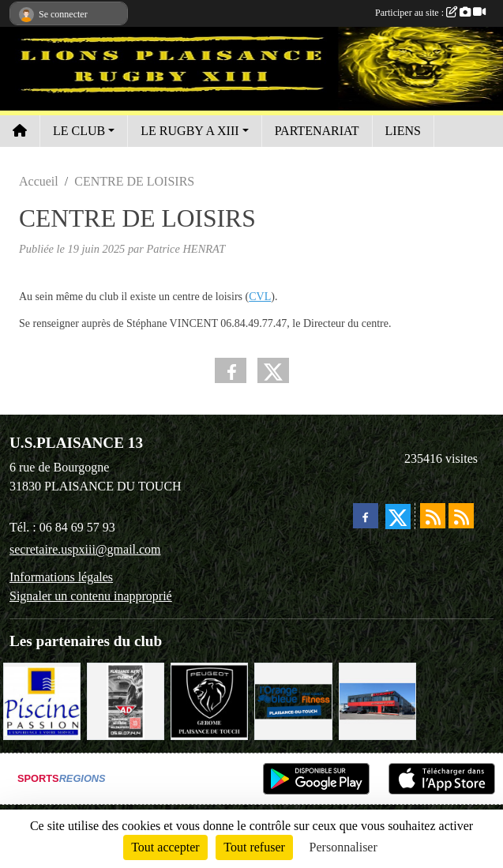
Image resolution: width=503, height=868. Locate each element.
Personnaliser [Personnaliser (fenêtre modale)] (343, 847)
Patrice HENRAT (186, 249)
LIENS (403, 131)
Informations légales (61, 577)
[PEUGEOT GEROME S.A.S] (209, 700)
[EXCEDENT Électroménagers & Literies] (377, 700)
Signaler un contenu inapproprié (91, 596)
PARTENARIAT (317, 131)
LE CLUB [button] (79, 131)
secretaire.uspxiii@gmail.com (85, 549)
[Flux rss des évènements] (461, 516)
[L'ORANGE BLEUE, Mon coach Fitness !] (293, 700)
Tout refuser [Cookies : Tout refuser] (254, 847)
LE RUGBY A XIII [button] (190, 131)
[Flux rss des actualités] (433, 516)
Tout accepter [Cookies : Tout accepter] (165, 847)
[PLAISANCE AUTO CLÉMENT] (126, 700)
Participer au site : (430, 13)
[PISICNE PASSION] (42, 700)
